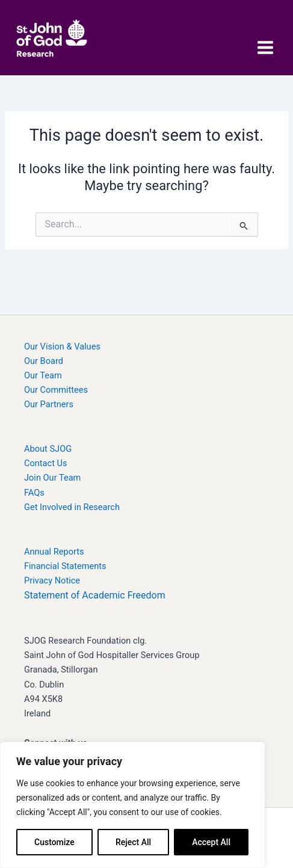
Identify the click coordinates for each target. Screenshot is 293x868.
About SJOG (48, 449)
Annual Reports (54, 552)
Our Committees (56, 390)
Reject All (133, 842)
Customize (54, 842)
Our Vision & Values (62, 346)
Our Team (43, 375)
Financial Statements (65, 566)
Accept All (211, 842)
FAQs (34, 493)
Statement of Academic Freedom (95, 595)
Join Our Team (52, 478)
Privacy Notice (52, 580)
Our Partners (49, 404)
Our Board (44, 361)
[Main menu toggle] (265, 48)
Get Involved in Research (72, 507)
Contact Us (46, 463)
